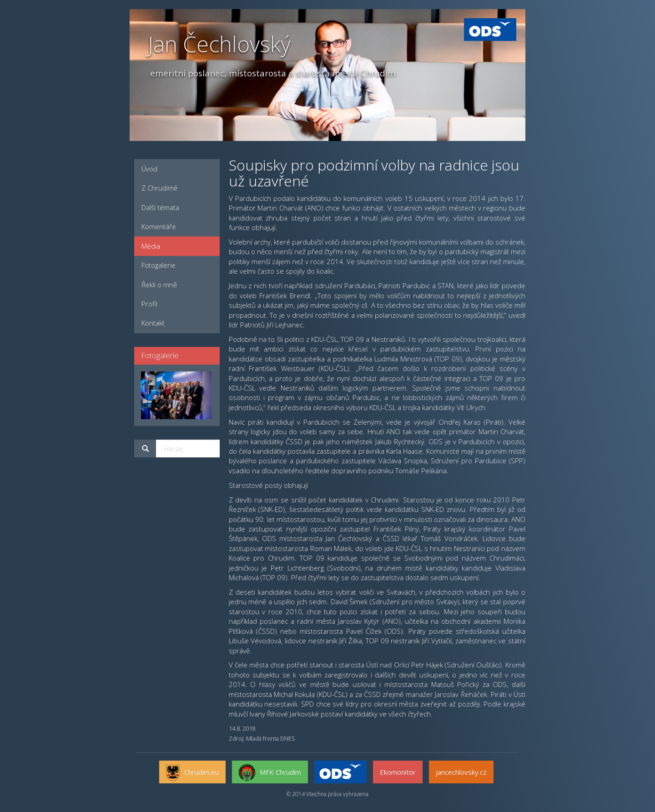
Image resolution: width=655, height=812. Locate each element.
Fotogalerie (159, 265)
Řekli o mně (159, 285)
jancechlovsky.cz (461, 772)
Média (151, 246)
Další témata (160, 207)
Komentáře (159, 226)
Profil (149, 304)
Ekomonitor (398, 772)
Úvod (149, 169)
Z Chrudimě (159, 188)
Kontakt (153, 323)
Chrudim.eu (192, 773)
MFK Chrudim (270, 773)
